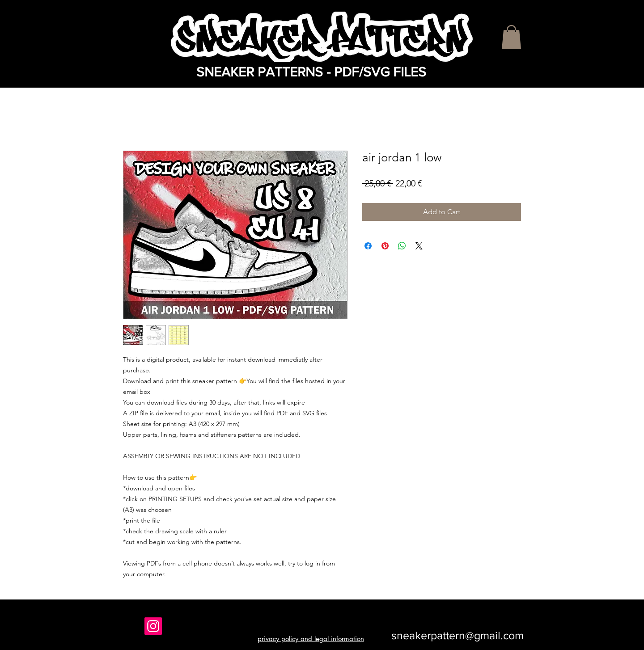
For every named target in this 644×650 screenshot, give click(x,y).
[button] (511, 37)
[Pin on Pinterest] (385, 246)
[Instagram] (153, 626)
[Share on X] (419, 246)
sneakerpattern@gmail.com (458, 635)
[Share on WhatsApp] (402, 246)
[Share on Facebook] (368, 246)
